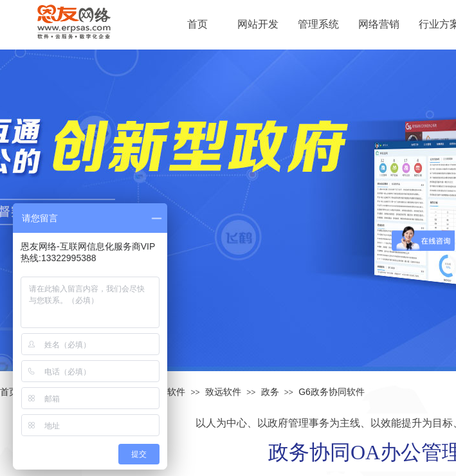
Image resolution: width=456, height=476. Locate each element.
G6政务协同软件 (332, 392)
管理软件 (167, 392)
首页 (9, 392)
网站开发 (258, 24)
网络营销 (379, 24)
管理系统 (318, 24)
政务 (270, 392)
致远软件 (223, 392)
